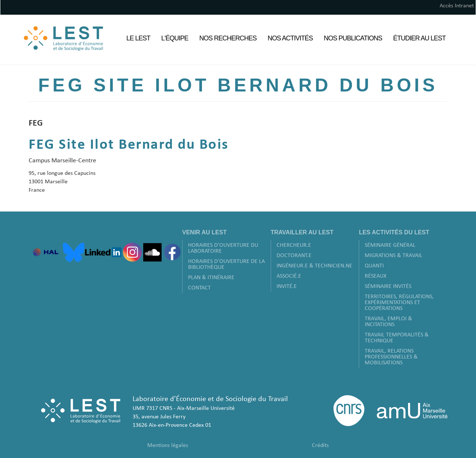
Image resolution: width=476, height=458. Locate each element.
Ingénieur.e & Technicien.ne (314, 266)
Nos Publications (353, 38)
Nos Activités (290, 38)
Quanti (374, 266)
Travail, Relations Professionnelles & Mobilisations (391, 357)
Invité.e (287, 286)
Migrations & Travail (394, 256)
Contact (199, 288)
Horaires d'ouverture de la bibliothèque (226, 264)
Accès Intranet (457, 6)
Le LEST (138, 38)
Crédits (320, 446)
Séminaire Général (390, 245)
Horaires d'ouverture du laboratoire (223, 248)
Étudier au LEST (419, 38)
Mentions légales (168, 446)
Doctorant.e (294, 256)
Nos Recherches (228, 38)
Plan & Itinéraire (211, 278)
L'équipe (175, 38)
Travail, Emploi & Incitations (388, 322)
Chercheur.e (294, 245)
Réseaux (376, 276)
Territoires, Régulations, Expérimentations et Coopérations (399, 303)
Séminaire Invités (388, 286)
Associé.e (289, 276)
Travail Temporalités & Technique (397, 338)
